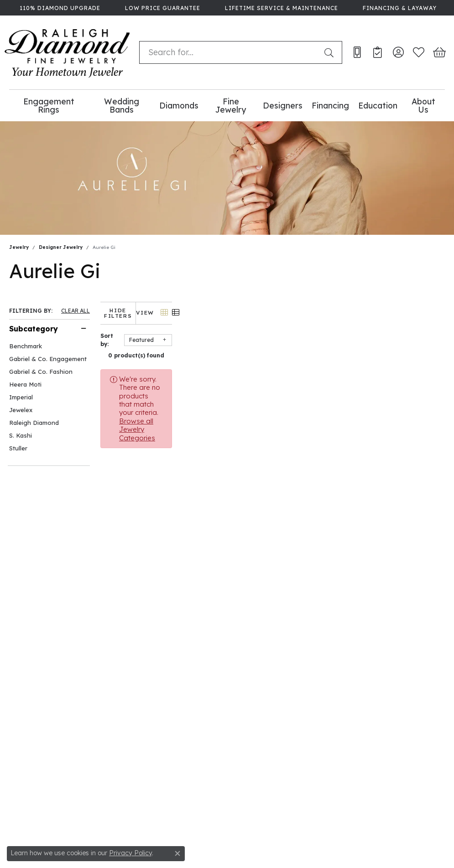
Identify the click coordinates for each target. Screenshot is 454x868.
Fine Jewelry (231, 105)
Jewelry (19, 247)
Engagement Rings (49, 105)
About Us (423, 105)
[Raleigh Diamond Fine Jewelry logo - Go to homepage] (67, 52)
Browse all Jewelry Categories (359, 374)
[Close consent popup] (177, 853)
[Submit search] (331, 52)
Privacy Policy (130, 853)
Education (378, 105)
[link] (59, 8)
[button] (398, 52)
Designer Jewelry (61, 247)
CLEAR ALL (76, 311)
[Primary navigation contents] (227, 105)
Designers (283, 105)
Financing (330, 105)
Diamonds (179, 105)
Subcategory (34, 329)
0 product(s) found (273, 350)
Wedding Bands (122, 105)
